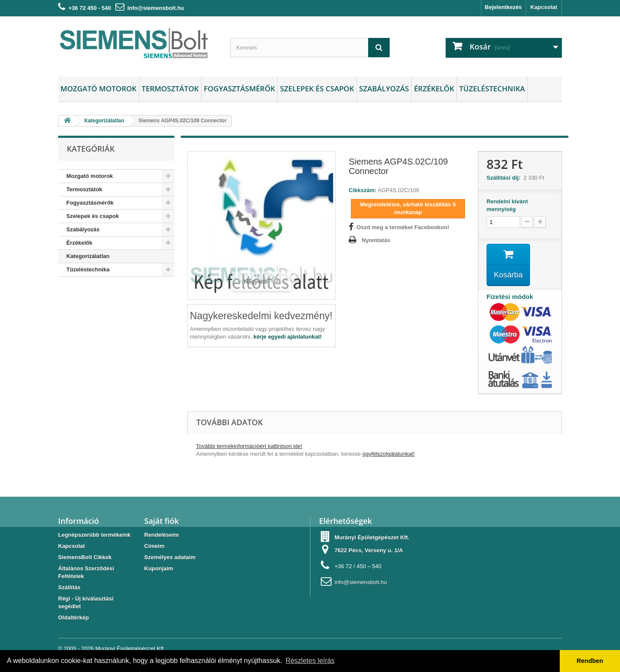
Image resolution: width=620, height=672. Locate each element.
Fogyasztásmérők (239, 89)
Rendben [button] (590, 661)
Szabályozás (384, 89)
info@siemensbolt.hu (156, 8)
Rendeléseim (161, 535)
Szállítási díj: (505, 178)
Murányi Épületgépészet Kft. (130, 649)
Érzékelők (434, 89)
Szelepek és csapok (317, 89)
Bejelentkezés (503, 7)
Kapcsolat (544, 7)
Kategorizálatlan (88, 256)
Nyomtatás (376, 240)
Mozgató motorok (98, 89)
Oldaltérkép (74, 618)
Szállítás (69, 587)
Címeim (154, 546)
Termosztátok (170, 89)
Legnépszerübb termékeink (94, 535)
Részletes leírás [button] (310, 661)
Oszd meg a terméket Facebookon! (403, 227)
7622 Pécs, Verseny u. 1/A (369, 550)
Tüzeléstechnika (492, 89)
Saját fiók (161, 521)
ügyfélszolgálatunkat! (389, 454)
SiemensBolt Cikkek (85, 557)
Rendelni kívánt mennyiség (507, 205)
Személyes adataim (170, 557)
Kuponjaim (159, 568)
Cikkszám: (363, 190)
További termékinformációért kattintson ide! (249, 446)
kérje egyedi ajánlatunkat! (287, 337)
